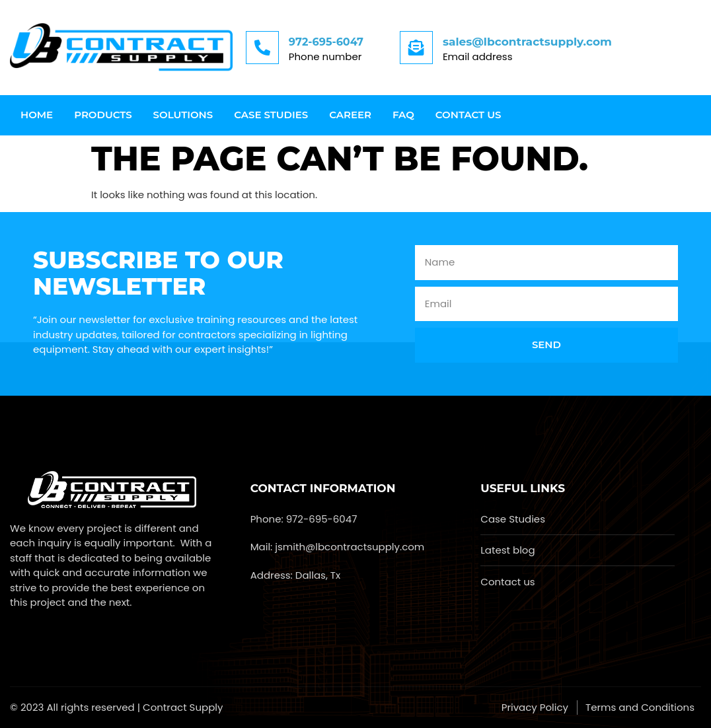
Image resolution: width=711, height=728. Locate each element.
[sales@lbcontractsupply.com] (416, 48)
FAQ (403, 115)
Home (37, 115)
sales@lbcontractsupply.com (527, 42)
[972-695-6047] (262, 48)
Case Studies (271, 115)
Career (350, 115)
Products (103, 115)
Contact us (468, 115)
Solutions (183, 115)
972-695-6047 (326, 42)
